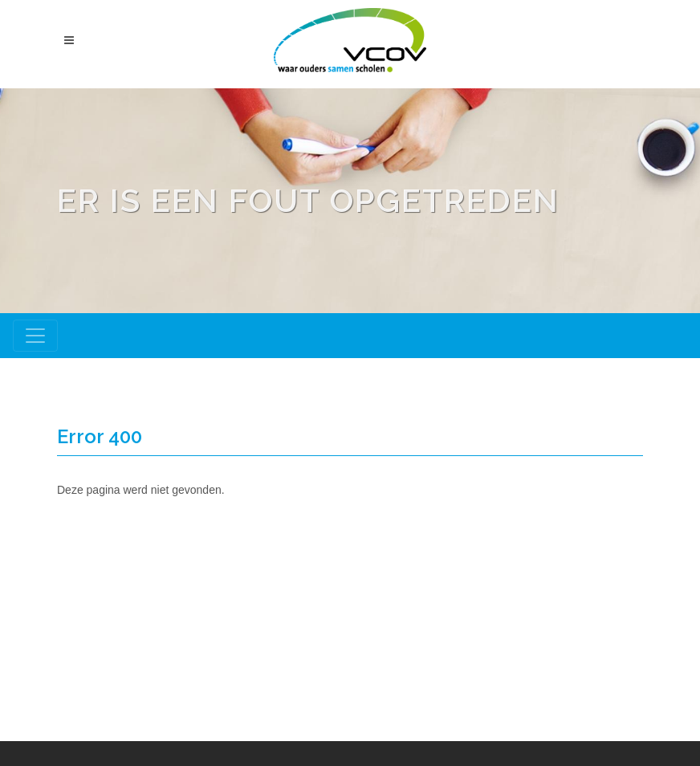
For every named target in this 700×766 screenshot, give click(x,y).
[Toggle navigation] (35, 336)
